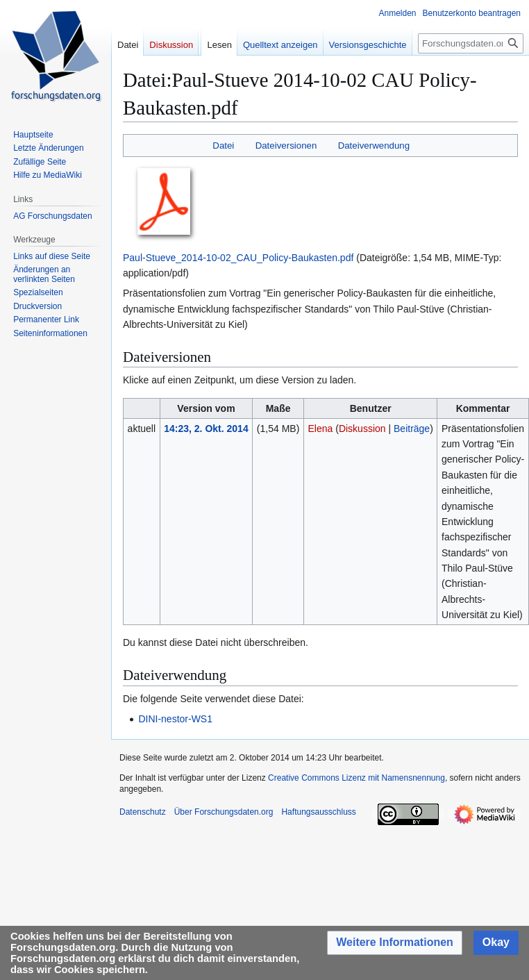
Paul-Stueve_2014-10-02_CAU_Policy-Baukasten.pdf (238, 258)
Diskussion (362, 429)
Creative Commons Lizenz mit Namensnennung (356, 778)
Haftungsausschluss (318, 812)
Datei (223, 146)
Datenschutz (143, 812)
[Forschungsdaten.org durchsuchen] (471, 43)
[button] (395, 943)
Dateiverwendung (374, 146)
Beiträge (412, 429)
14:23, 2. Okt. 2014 (206, 429)
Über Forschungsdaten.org (224, 812)
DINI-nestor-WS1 (175, 719)
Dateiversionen (286, 146)
